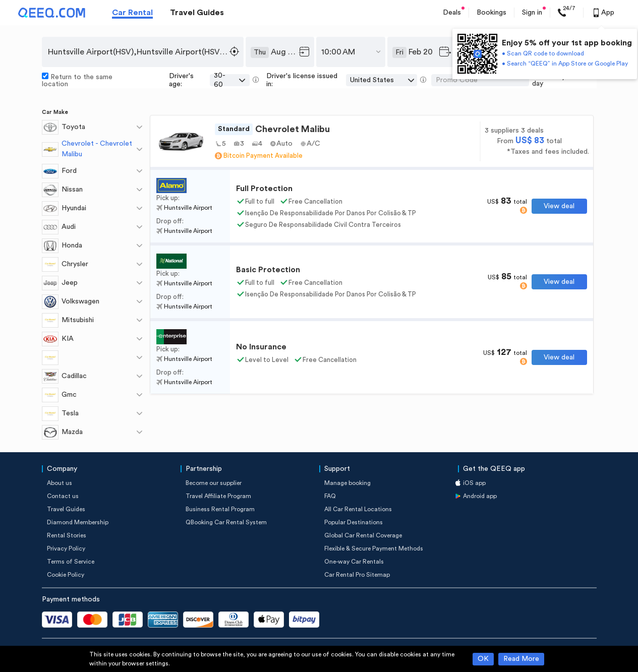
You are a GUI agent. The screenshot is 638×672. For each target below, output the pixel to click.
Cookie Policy (66, 575)
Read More (521, 659)
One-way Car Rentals (354, 562)
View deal (559, 206)
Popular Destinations (354, 522)
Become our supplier (214, 483)
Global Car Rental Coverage (363, 535)
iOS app (474, 483)
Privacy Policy (66, 548)
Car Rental (132, 13)
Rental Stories (67, 535)
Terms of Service (71, 562)
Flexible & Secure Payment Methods (374, 548)
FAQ (330, 496)
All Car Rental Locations (358, 509)
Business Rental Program (220, 509)
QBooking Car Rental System (226, 522)
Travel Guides (197, 13)
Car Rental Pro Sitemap (357, 575)
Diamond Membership (78, 522)
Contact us (63, 496)
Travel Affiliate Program (218, 496)
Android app (480, 496)
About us (60, 483)
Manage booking (347, 483)
